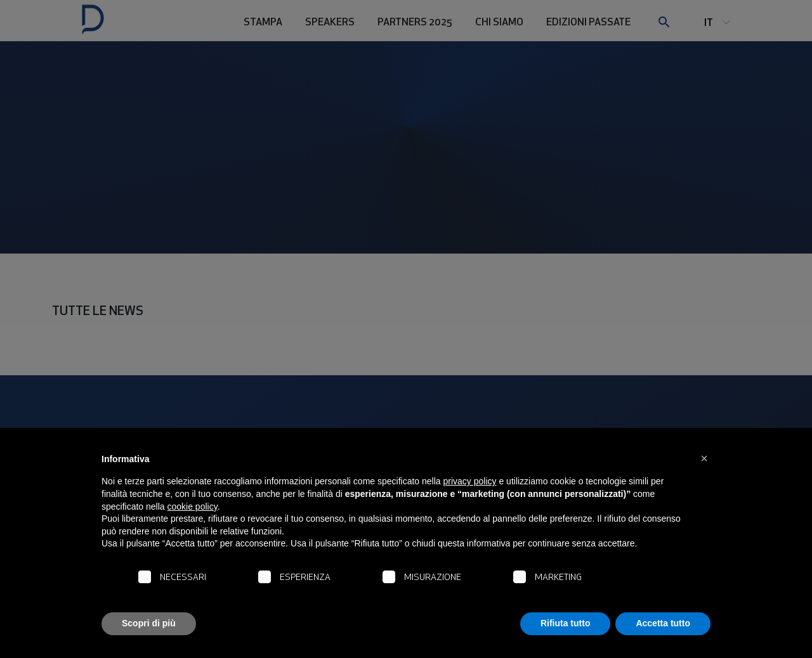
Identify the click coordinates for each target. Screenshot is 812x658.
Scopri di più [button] (149, 623)
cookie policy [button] (193, 506)
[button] (704, 458)
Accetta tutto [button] (663, 623)
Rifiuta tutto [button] (566, 623)
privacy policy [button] (470, 481)
